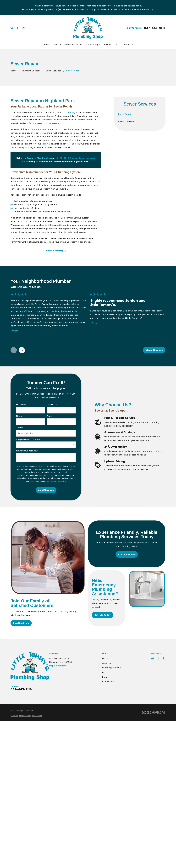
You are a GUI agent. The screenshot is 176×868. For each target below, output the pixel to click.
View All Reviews (154, 350)
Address (20, 428)
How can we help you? (27, 451)
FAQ (104, 672)
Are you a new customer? (29, 439)
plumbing (70, 112)
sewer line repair (19, 147)
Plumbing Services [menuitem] (74, 45)
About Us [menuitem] (57, 45)
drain (46, 144)
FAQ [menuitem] (116, 45)
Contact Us (108, 682)
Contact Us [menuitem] (128, 45)
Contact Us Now (127, 554)
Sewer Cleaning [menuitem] (126, 122)
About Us (107, 663)
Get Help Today (103, 615)
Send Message (46, 490)
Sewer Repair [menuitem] (125, 114)
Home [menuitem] (46, 45)
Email (49, 416)
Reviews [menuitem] (107, 45)
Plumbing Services (111, 668)
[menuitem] (14, 716)
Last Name (52, 405)
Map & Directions (58, 666)
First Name (22, 405)
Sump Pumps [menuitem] (93, 45)
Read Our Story (21, 623)
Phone (19, 416)
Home (105, 659)
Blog (104, 677)
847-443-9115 (155, 28)
